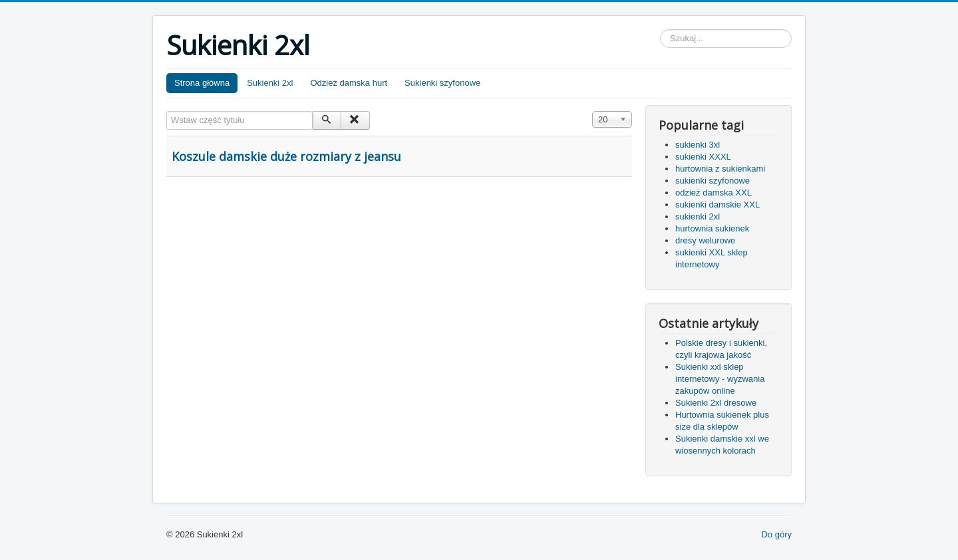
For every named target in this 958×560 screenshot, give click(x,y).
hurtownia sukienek (712, 228)
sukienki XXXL (703, 157)
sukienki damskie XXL (718, 205)
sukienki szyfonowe (713, 181)
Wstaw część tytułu (167, 111)
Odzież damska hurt (349, 83)
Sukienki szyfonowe (442, 83)
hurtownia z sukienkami (720, 169)
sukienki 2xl (698, 216)
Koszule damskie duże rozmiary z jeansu (286, 156)
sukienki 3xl (698, 145)
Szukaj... (660, 30)
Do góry (776, 534)
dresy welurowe (705, 240)
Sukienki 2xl (270, 83)
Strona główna (202, 83)
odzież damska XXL (714, 193)
